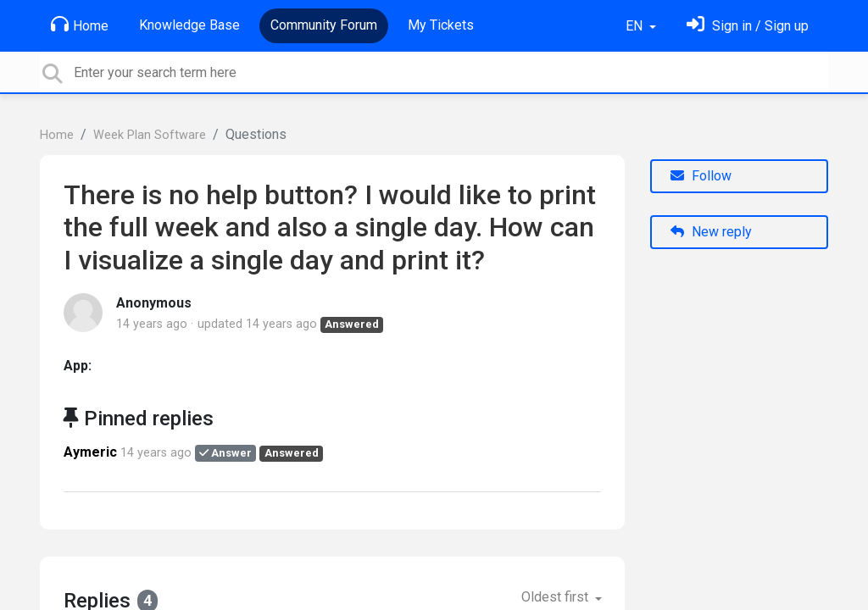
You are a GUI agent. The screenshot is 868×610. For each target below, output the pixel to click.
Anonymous (154, 303)
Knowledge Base (189, 25)
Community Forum (324, 25)
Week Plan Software (150, 135)
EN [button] (636, 26)
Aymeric (90, 452)
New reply (711, 232)
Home (80, 25)
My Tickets (441, 25)
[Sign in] (748, 26)
